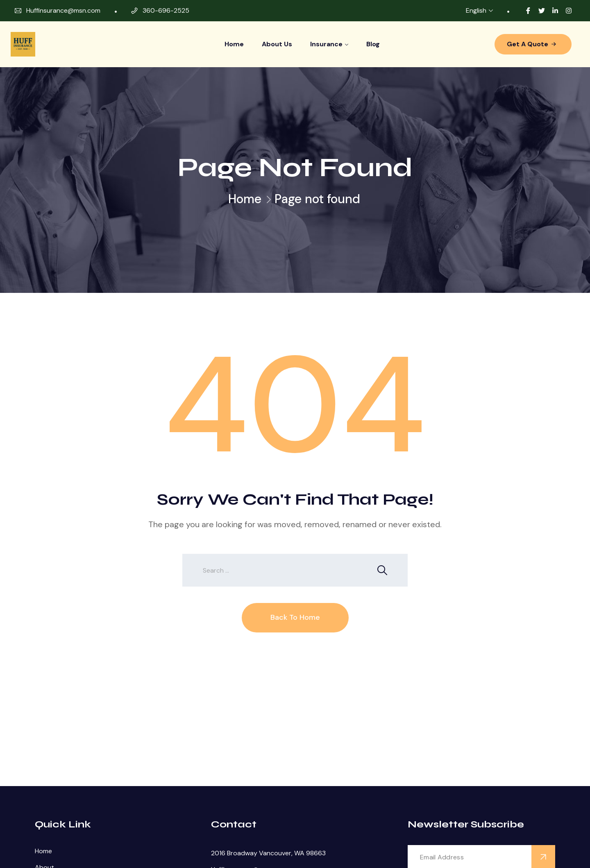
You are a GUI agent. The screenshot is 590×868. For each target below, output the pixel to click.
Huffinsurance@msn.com (63, 10)
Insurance (326, 44)
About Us (277, 44)
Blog (373, 44)
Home (234, 44)
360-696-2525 (166, 10)
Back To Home (295, 617)
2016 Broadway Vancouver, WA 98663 (268, 853)
